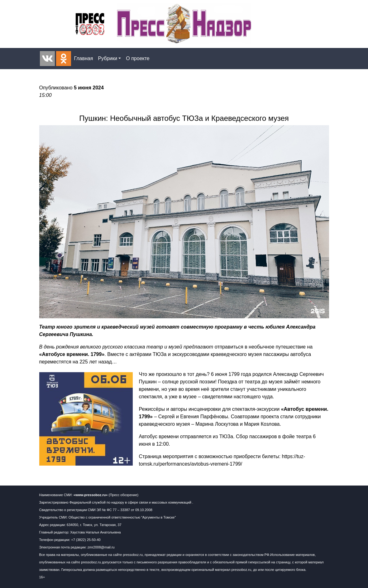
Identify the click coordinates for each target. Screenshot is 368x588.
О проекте (138, 58)
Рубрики (108, 58)
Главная (84, 58)
